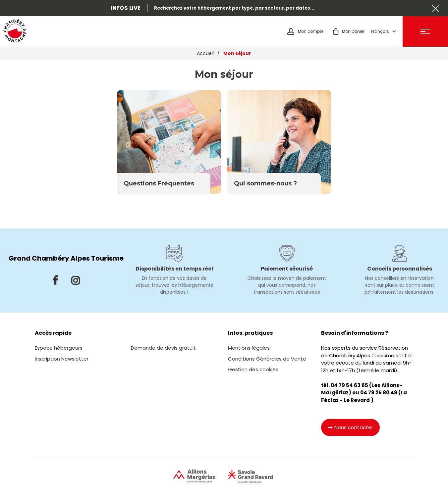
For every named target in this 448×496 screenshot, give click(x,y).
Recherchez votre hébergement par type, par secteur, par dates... (234, 8)
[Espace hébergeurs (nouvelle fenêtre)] (59, 348)
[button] (349, 31)
